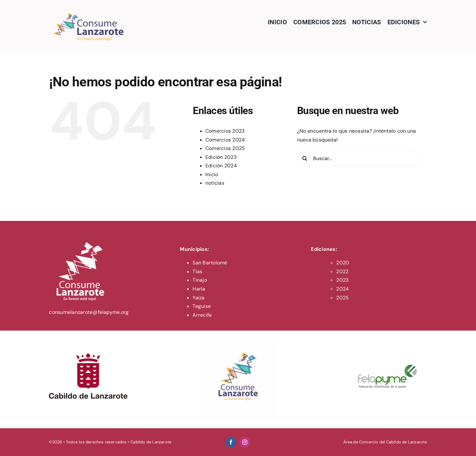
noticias (215, 183)
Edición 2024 (221, 166)
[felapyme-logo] (388, 339)
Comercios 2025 (225, 148)
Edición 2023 (221, 157)
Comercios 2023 (225, 131)
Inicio (212, 174)
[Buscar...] (357, 158)
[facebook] (231, 442)
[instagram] (245, 442)
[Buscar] (305, 158)
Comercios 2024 (225, 140)
